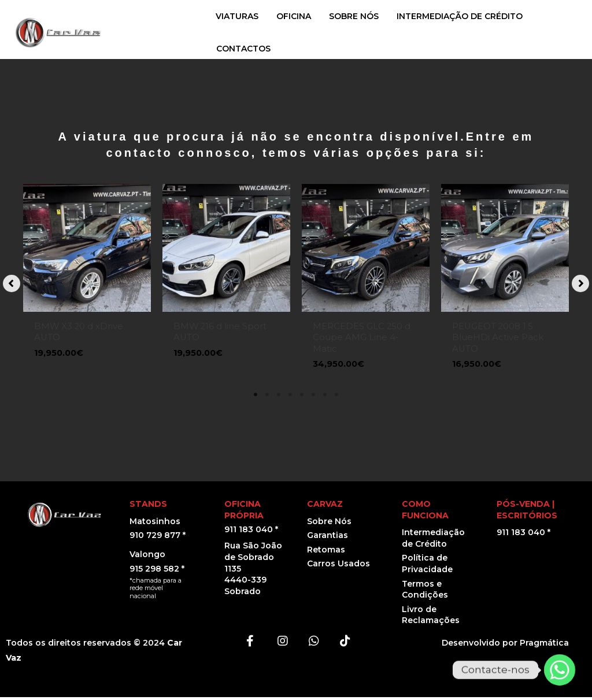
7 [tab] (325, 397)
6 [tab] (313, 397)
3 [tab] (279, 397)
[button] (12, 285)
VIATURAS (237, 16)
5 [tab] (302, 397)
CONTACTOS (243, 49)
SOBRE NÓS (354, 16)
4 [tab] (290, 397)
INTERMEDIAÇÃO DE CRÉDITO (460, 16)
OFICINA (294, 16)
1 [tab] (256, 397)
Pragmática (544, 646)
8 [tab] (336, 397)
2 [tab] (267, 397)
